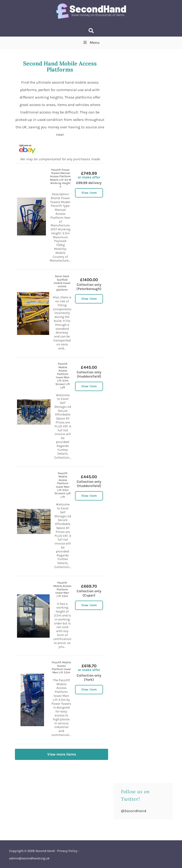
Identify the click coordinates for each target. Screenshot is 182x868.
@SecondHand (134, 811)
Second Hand (45, 851)
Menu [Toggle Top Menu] (91, 43)
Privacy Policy (67, 851)
